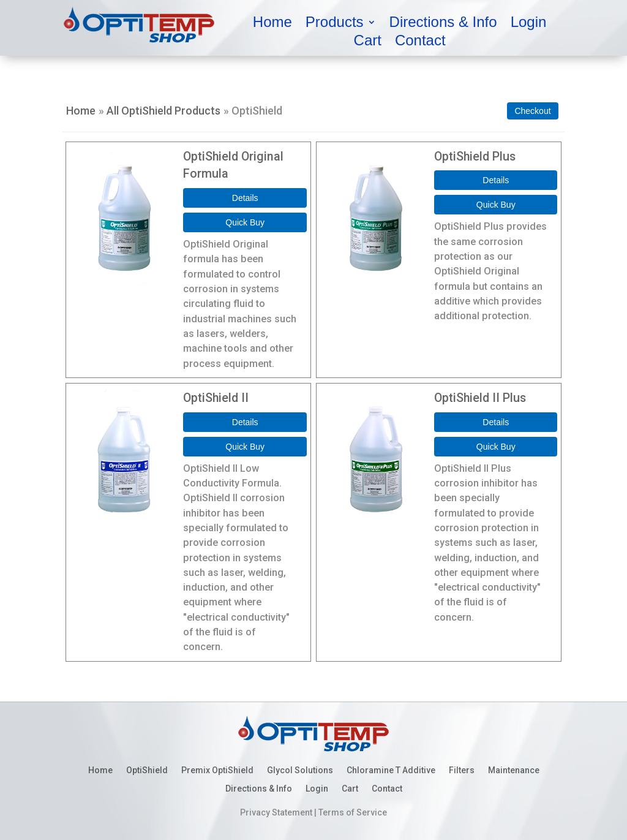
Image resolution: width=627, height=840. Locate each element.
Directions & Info (443, 24)
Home (272, 24)
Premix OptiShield (217, 770)
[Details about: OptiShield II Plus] (496, 422)
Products (335, 24)
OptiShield (147, 770)
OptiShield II (216, 398)
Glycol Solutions (300, 770)
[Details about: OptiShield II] (245, 422)
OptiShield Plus (475, 157)
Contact (420, 42)
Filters (462, 770)
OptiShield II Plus (480, 398)
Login (529, 24)
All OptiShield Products (163, 111)
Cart (368, 42)
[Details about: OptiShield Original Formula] (245, 198)
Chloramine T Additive (391, 770)
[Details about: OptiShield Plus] (496, 180)
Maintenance (514, 770)
